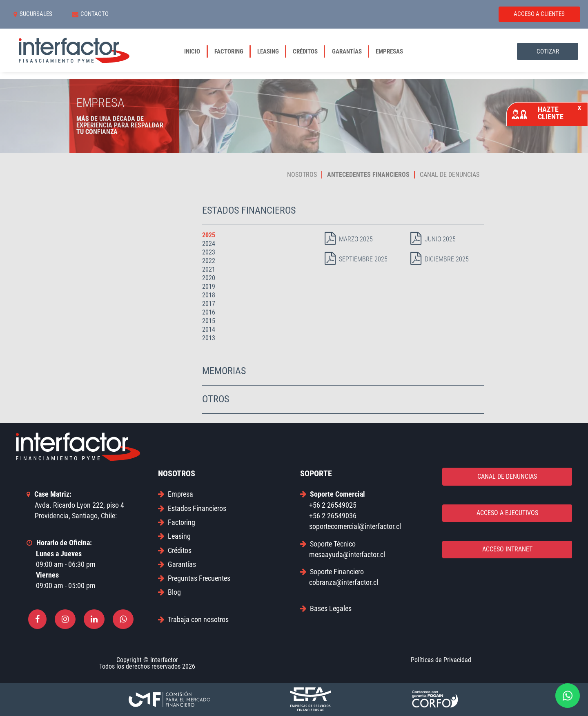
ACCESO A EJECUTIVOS (507, 513)
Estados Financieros (192, 508)
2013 (209, 338)
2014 (209, 329)
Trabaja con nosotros (193, 619)
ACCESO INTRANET (507, 549)
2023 (209, 252)
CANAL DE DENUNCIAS (507, 476)
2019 (209, 287)
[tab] (343, 211)
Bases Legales (326, 608)
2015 (209, 321)
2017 (209, 304)
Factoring (232, 51)
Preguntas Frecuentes (194, 578)
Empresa (176, 494)
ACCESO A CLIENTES (539, 14)
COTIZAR (548, 52)
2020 (209, 278)
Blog (169, 592)
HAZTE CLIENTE (547, 113)
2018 (209, 295)
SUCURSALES (33, 14)
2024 (209, 244)
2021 (209, 269)
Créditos (309, 51)
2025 (209, 235)
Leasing (272, 51)
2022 (209, 261)
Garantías (350, 51)
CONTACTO (90, 14)
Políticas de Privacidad (441, 660)
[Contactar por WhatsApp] (568, 696)
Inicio (196, 51)
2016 (209, 312)
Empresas (389, 51)
